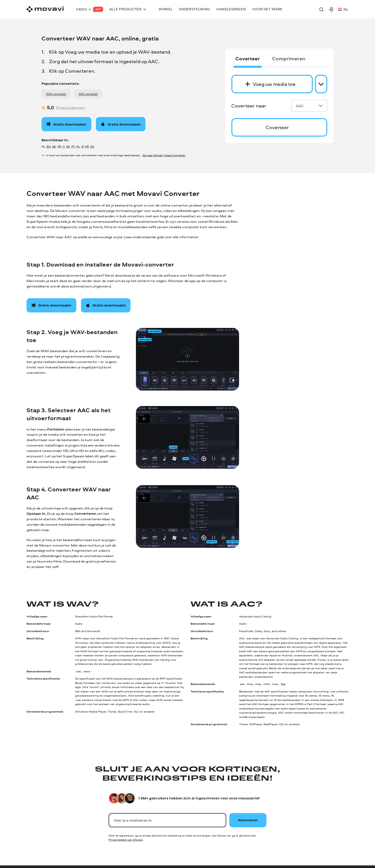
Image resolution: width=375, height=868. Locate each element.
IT (64, 146)
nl (343, 9)
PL (78, 146)
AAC (309, 106)
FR (59, 146)
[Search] (321, 9)
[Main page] (45, 9)
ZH (92, 146)
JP (82, 146)
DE (54, 146)
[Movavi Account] (331, 9)
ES (68, 146)
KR (87, 146)
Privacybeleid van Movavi (126, 840)
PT (73, 146)
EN (49, 146)
